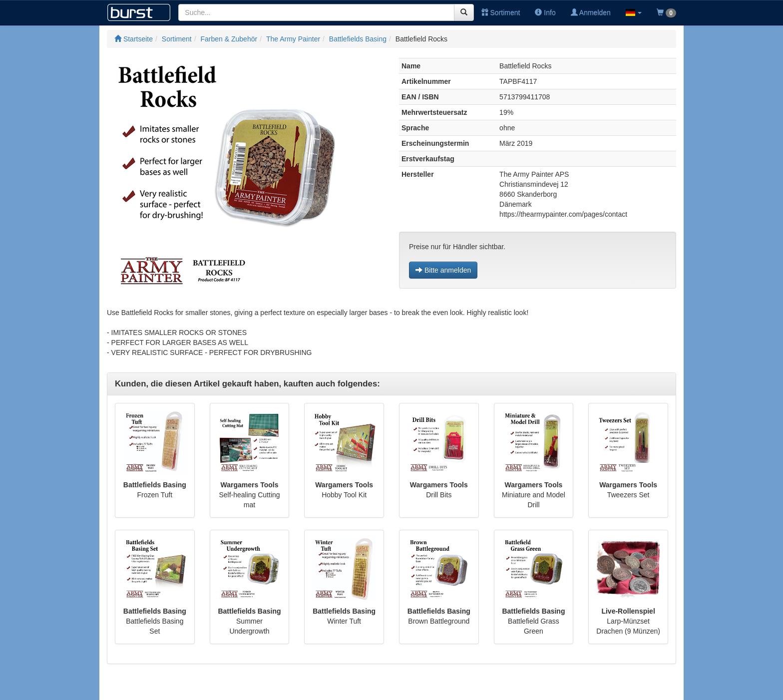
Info (545, 12)
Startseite (134, 39)
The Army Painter (293, 39)
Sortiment (501, 12)
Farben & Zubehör (229, 39)
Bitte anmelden (443, 270)
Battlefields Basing (358, 39)
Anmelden (591, 12)
